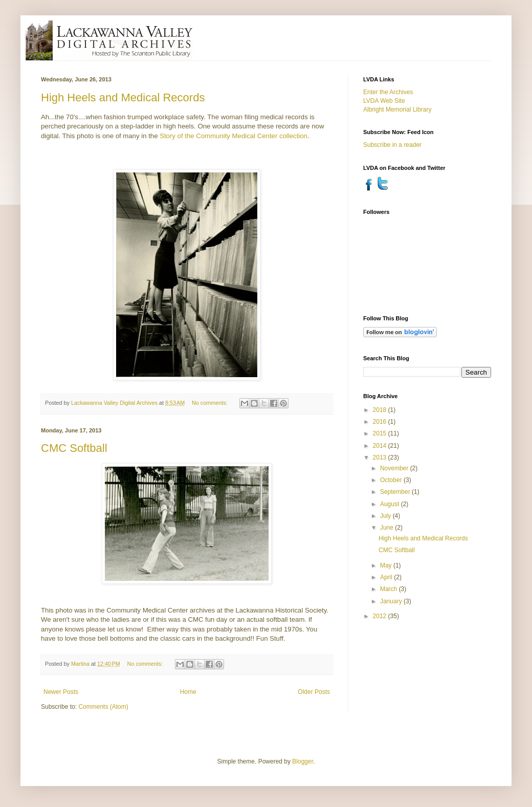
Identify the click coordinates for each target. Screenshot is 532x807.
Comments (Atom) (103, 707)
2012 (381, 616)
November (395, 468)
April (387, 577)
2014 (381, 446)
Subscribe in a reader (392, 145)
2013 (381, 457)
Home (188, 692)
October (392, 480)
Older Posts (314, 692)
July (386, 516)
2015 (381, 433)
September (396, 492)
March (390, 589)
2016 (381, 422)
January (392, 601)
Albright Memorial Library (397, 110)
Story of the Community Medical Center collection (234, 136)
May (387, 565)
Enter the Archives (388, 92)
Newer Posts (61, 692)
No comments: (210, 403)
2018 (381, 410)
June (387, 528)
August (391, 504)
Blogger (303, 761)
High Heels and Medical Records (123, 97)
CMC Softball (74, 448)
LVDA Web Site (384, 101)
